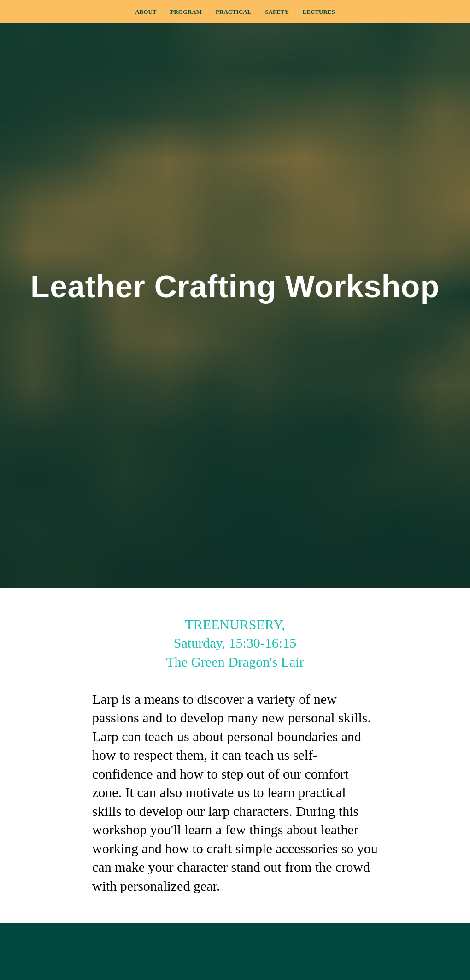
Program (186, 12)
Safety (277, 12)
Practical (233, 12)
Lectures (319, 12)
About (146, 12)
